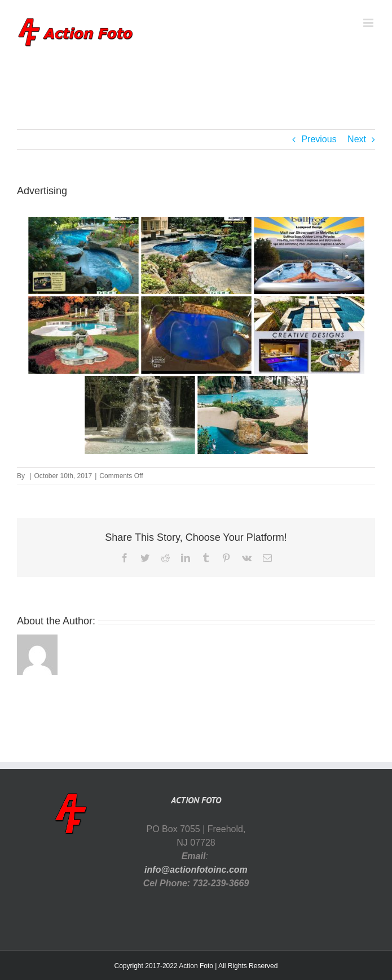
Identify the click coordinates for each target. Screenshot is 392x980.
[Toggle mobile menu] (369, 23)
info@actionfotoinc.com (196, 870)
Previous (319, 139)
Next (357, 139)
